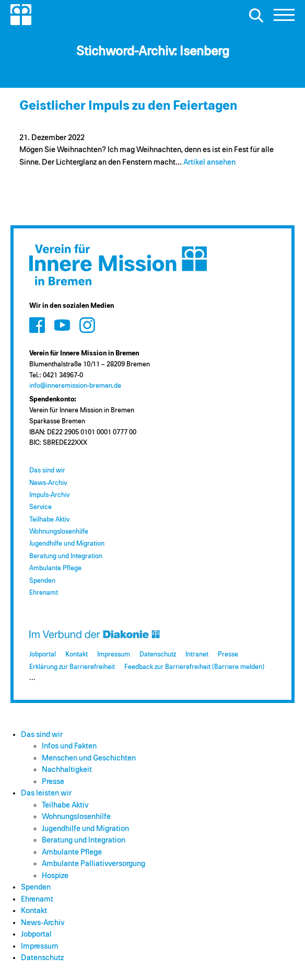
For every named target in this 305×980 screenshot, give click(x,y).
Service (40, 507)
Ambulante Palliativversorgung (93, 864)
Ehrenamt (44, 593)
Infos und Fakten (69, 746)
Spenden (42, 581)
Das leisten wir (46, 793)
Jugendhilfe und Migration (67, 544)
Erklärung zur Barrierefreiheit (72, 667)
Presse (228, 655)
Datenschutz (158, 655)
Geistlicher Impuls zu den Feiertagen (128, 106)
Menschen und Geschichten (89, 758)
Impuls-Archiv (49, 495)
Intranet (197, 655)
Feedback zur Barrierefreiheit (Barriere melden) (194, 667)
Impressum (114, 655)
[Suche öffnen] (256, 15)
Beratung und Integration (66, 556)
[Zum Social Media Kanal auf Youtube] (62, 325)
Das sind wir (47, 471)
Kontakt (77, 655)
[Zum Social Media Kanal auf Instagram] (87, 325)
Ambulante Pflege (55, 568)
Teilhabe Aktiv (49, 520)
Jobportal (43, 655)
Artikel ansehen (209, 162)
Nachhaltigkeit (67, 770)
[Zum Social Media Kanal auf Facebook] (37, 325)
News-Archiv (48, 483)
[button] (284, 18)
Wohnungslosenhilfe (59, 532)
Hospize (55, 876)
